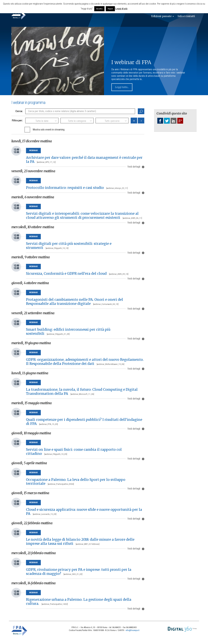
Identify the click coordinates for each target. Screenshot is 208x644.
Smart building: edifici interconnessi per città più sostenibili (68, 332)
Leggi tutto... (122, 87)
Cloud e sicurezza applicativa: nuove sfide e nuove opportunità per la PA (84, 512)
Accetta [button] (99, 9)
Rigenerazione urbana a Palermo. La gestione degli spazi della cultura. (79, 602)
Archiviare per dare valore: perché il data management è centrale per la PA (84, 160)
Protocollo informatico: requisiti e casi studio (77, 188)
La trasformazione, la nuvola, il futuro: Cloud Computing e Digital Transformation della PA (82, 392)
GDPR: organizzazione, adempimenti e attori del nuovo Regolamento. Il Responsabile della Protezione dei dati (85, 362)
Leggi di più (121, 9)
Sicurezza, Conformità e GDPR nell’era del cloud (77, 274)
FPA (19, 631)
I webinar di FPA (131, 62)
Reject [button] (110, 9)
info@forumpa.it (133, 630)
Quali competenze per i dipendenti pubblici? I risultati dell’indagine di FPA (84, 422)
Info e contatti (186, 16)
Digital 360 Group (182, 629)
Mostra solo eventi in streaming (49, 130)
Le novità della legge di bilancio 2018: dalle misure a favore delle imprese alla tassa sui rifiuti (80, 542)
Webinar (33, 150)
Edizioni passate (161, 16)
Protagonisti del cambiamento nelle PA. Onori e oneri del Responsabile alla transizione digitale (75, 302)
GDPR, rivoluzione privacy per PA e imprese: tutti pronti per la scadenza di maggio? (79, 572)
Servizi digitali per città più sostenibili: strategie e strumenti (69, 246)
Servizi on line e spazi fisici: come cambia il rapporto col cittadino (74, 452)
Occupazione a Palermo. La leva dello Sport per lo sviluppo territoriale (76, 482)
